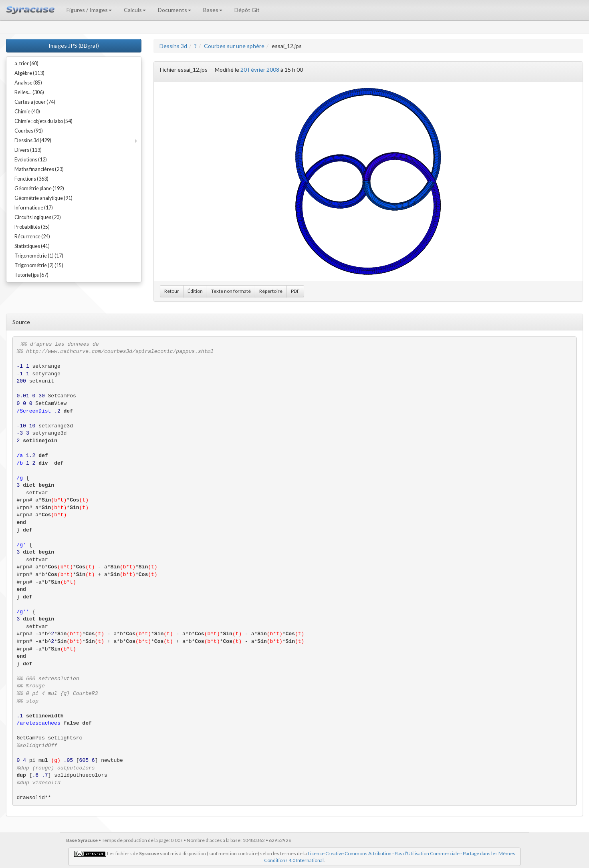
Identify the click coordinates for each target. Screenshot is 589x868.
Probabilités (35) (32, 227)
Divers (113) (28, 150)
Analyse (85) (28, 83)
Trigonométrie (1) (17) (39, 256)
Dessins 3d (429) (33, 140)
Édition (195, 291)
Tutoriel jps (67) (31, 275)
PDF (295, 291)
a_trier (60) (26, 63)
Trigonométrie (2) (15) (39, 265)
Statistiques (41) (32, 246)
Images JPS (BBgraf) (74, 45)
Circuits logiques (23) (38, 217)
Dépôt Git (247, 10)
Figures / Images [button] (89, 10)
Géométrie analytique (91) (43, 198)
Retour (172, 291)
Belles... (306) (29, 92)
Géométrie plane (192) (39, 188)
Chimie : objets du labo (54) (43, 121)
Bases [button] (213, 10)
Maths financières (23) (39, 169)
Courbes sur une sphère (234, 46)
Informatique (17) (34, 208)
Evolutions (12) (31, 160)
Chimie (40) (27, 112)
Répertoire (271, 291)
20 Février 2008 (260, 69)
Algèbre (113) (29, 73)
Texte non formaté (231, 291)
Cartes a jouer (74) (35, 102)
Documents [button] (174, 10)
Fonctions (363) (31, 179)
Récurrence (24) (32, 237)
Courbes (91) (29, 131)
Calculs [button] (135, 10)
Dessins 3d (173, 46)
